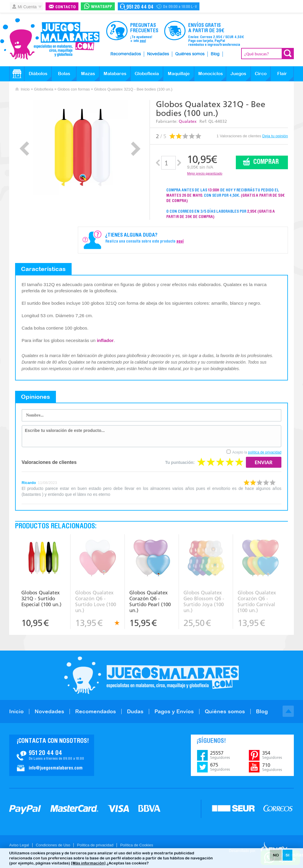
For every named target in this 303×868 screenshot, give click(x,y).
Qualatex (188, 121)
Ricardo (29, 483)
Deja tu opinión (275, 136)
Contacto (66, 7)
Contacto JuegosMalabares (52, 755)
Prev (24, 149)
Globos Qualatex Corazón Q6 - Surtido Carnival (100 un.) (257, 601)
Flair (282, 74)
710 (272, 767)
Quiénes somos (190, 54)
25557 (220, 755)
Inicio (25, 89)
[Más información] (88, 863)
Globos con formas (74, 89)
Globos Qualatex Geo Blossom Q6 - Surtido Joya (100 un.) (204, 601)
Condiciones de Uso (53, 845)
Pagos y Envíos (174, 711)
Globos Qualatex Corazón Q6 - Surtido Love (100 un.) (96, 601)
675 (220, 767)
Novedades (158, 54)
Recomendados (126, 54)
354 (272, 755)
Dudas (135, 711)
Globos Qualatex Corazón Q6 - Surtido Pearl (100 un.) (150, 601)
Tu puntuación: (180, 462)
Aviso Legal (19, 845)
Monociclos (211, 74)
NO (276, 855)
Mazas (88, 74)
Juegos (238, 74)
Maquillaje (179, 74)
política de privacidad (265, 452)
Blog (215, 54)
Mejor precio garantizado (205, 173)
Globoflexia (147, 74)
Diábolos (38, 74)
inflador (105, 340)
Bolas (64, 74)
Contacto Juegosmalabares (159, 6)
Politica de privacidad (95, 845)
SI (287, 855)
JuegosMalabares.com (50, 39)
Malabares (115, 74)
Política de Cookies (137, 845)
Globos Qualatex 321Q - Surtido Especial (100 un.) (41, 598)
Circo (261, 74)
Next (136, 149)
